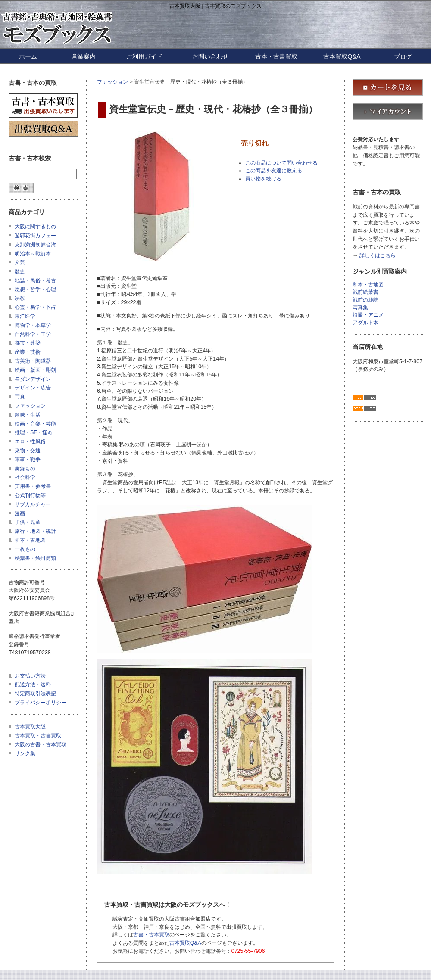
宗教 (20, 298)
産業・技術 (28, 352)
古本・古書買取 (276, 56)
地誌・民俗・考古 (35, 280)
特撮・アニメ (368, 315)
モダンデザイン (33, 379)
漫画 (20, 513)
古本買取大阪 (30, 727)
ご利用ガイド (144, 56)
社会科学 (25, 477)
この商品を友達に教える (274, 171)
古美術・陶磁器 (33, 361)
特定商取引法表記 (35, 694)
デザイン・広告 (33, 388)
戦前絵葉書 (365, 292)
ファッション (112, 82)
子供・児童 (28, 522)
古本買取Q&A (342, 56)
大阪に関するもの (35, 227)
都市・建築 (28, 343)
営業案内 (84, 56)
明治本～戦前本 (33, 254)
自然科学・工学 (33, 334)
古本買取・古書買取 (38, 736)
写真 (20, 397)
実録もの (25, 469)
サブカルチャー (33, 504)
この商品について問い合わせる (281, 163)
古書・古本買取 (151, 935)
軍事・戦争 (28, 460)
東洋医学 (25, 316)
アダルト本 (365, 323)
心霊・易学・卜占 (35, 307)
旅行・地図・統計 (35, 531)
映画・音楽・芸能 (35, 424)
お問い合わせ (210, 56)
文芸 (20, 262)
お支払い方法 (30, 676)
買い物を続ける (263, 179)
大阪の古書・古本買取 (41, 744)
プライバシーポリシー (41, 703)
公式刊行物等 (30, 495)
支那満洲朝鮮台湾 (35, 245)
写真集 (360, 308)
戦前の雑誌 (365, 300)
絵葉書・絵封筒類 (35, 558)
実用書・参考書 (33, 486)
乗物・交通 (28, 451)
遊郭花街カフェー (35, 236)
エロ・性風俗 (30, 442)
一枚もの (25, 549)
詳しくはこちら (378, 256)
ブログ (403, 56)
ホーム (28, 56)
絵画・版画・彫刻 (35, 370)
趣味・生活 (28, 415)
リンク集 (25, 753)
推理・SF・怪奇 (34, 432)
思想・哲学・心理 (35, 289)
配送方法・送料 (33, 684)
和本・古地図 (30, 540)
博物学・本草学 (33, 325)
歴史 (20, 271)
